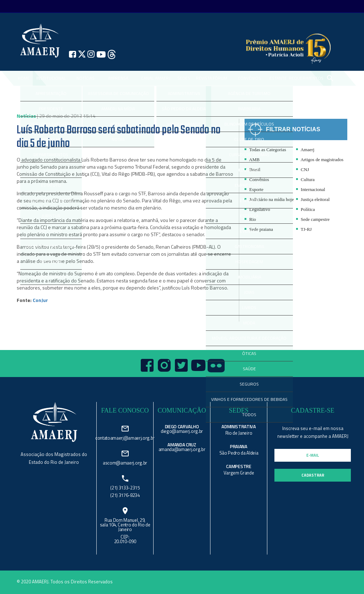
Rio (250, 219)
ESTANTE (278, 78)
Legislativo (257, 209)
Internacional (311, 189)
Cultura (305, 179)
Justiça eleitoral (313, 199)
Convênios (257, 179)
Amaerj (305, 150)
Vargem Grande (239, 473)
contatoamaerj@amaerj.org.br (125, 437)
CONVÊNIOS (249, 78)
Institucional (51, 78)
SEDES (184, 78)
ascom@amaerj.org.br (125, 462)
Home (24, 78)
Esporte (254, 189)
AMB (252, 160)
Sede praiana (259, 229)
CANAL (147, 78)
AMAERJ (163, 78)
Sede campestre (313, 219)
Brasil (252, 169)
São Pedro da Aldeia (239, 453)
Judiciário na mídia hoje (269, 199)
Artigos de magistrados (320, 160)
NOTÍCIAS (85, 78)
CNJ (303, 169)
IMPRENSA (118, 78)
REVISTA (204, 78)
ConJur (40, 300)
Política (306, 209)
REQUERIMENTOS (306, 78)
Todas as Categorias (265, 150)
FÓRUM (220, 78)
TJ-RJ (304, 229)
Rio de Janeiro (239, 433)
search (330, 78)
